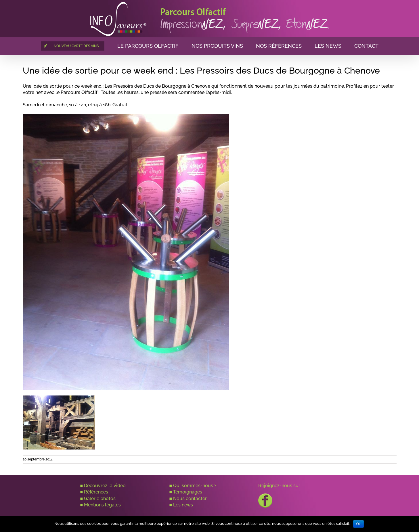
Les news (183, 505)
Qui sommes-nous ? (195, 486)
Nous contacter (190, 499)
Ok (358, 524)
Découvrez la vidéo (105, 486)
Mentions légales (102, 505)
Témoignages (188, 492)
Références (96, 492)
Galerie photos (100, 499)
